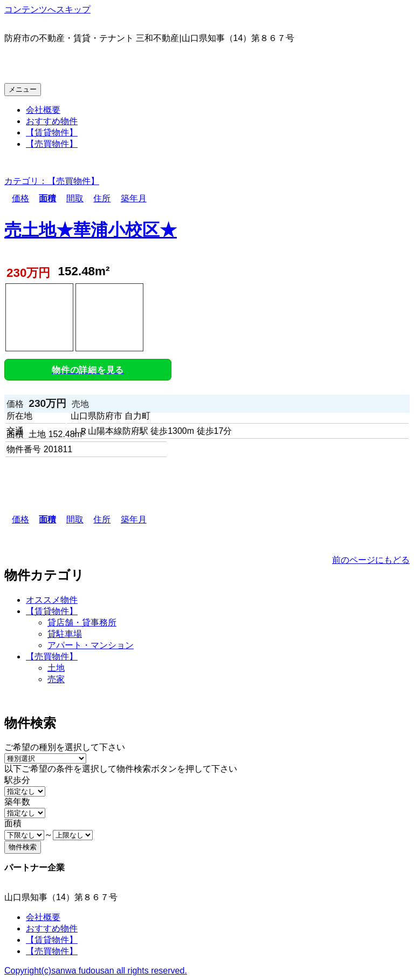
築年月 (130, 198)
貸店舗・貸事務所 (82, 622)
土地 (56, 668)
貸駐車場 (65, 634)
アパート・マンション (91, 645)
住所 (98, 198)
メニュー (23, 89)
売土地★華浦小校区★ (91, 230)
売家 (56, 679)
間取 (71, 198)
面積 (44, 198)
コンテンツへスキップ (47, 9)
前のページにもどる (371, 560)
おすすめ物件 (52, 121)
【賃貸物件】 (52, 132)
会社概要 (43, 110)
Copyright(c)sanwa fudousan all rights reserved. (96, 971)
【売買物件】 (52, 144)
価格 (17, 198)
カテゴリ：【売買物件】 (52, 181)
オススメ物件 (52, 600)
